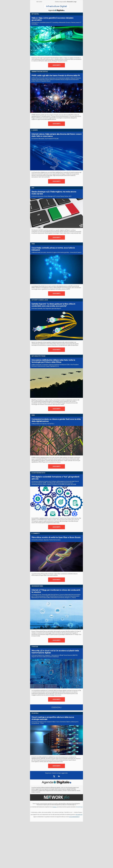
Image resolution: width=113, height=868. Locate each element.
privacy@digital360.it (74, 817)
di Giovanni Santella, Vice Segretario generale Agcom (46, 308)
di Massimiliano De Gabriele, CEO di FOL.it (43, 424)
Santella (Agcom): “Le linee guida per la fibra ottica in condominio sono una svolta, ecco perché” (53, 305)
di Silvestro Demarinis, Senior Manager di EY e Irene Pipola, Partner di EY (52, 196)
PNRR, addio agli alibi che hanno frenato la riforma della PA (56, 76)
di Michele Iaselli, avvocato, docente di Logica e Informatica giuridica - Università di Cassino (56, 252)
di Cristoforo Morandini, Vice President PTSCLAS (45, 139)
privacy (55, 807)
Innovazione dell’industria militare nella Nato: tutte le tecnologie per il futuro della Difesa (53, 361)
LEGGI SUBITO (56, 65)
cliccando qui (79, 815)
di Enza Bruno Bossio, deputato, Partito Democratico (46, 540)
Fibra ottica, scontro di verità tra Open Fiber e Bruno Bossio (56, 537)
